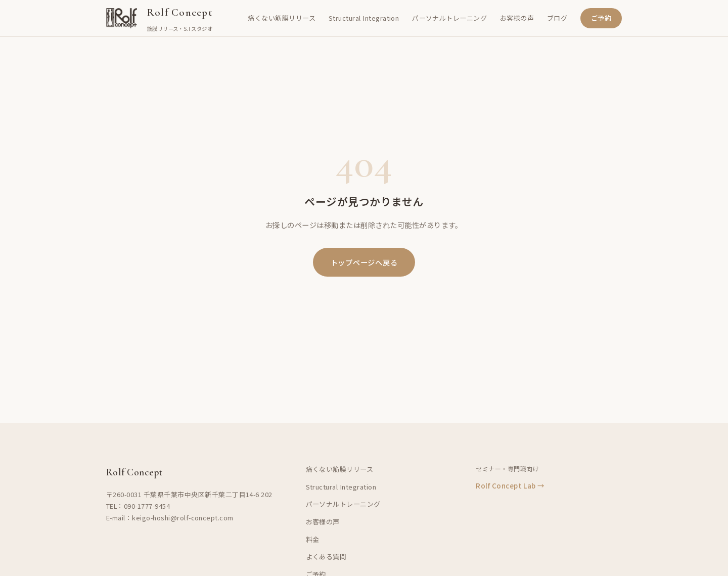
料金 (313, 539)
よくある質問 (326, 557)
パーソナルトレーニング (449, 18)
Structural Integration (364, 18)
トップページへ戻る (364, 262)
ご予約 (601, 18)
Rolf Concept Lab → (510, 485)
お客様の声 (517, 18)
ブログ (557, 18)
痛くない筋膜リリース (282, 18)
